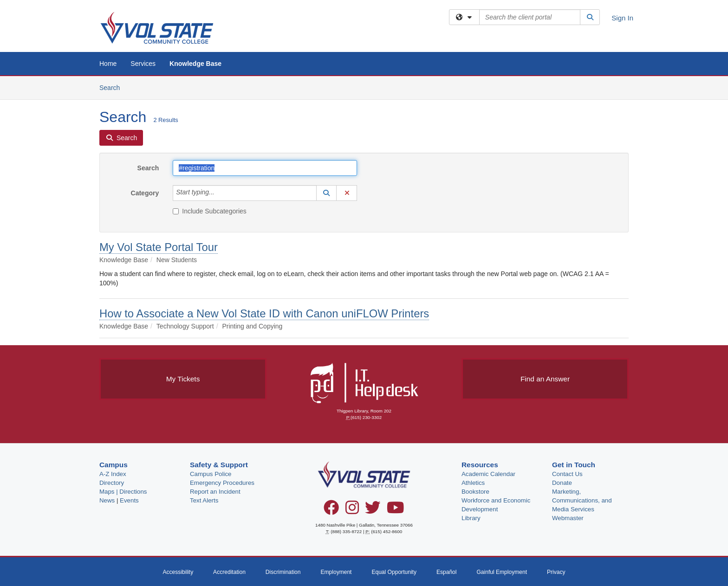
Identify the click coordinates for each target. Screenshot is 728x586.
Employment (336, 572)
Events (129, 500)
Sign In (622, 18)
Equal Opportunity (394, 572)
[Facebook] (331, 511)
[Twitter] (373, 511)
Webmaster (568, 518)
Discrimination (283, 572)
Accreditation (229, 572)
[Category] (220, 193)
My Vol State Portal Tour (159, 247)
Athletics (473, 483)
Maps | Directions (123, 492)
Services (143, 64)
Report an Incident (215, 492)
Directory (112, 483)
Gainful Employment (502, 572)
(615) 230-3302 (366, 417)
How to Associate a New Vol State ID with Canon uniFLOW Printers (264, 313)
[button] (326, 193)
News (107, 500)
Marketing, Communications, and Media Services (582, 500)
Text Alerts (204, 500)
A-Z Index (113, 474)
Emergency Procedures (222, 483)
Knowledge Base (195, 64)
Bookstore (475, 492)
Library (471, 518)
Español (447, 572)
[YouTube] (396, 511)
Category (145, 193)
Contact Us (567, 474)
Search (113, 87)
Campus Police (211, 474)
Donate (562, 483)
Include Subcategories (210, 211)
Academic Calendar (488, 474)
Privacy (556, 572)
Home (108, 64)
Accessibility (178, 572)
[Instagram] (352, 511)
